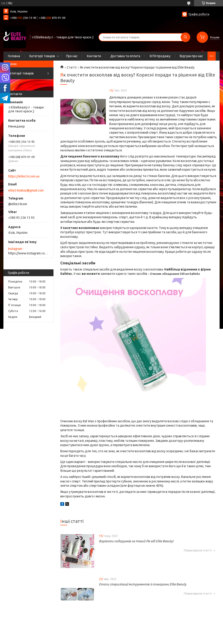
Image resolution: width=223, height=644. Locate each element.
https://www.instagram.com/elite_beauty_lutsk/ (28, 253)
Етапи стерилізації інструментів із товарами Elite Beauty (143, 584)
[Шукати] (185, 37)
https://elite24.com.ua (24, 176)
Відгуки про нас (191, 56)
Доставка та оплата (125, 56)
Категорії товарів (42, 56)
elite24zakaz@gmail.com (26, 190)
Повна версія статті (198, 550)
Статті (72, 67)
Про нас (72, 56)
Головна (14, 56)
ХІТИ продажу (160, 56)
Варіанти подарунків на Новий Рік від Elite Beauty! (136, 541)
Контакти (94, 56)
